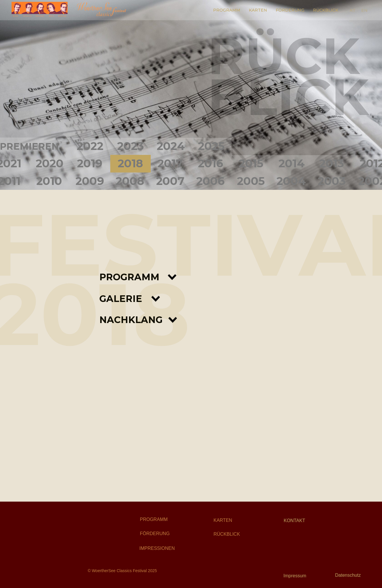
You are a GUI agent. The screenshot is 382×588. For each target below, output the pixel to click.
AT (353, 10)
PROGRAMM (227, 10)
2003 (332, 181)
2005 (251, 181)
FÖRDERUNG (290, 10)
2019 (90, 163)
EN (364, 10)
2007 (170, 181)
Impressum (295, 576)
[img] (62, 526)
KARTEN (258, 10)
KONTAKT (295, 521)
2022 (90, 146)
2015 (251, 163)
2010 (49, 181)
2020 (50, 163)
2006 (210, 181)
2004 (291, 181)
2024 (171, 146)
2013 (332, 163)
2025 (211, 146)
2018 (130, 163)
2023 (131, 146)
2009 (90, 181)
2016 (211, 163)
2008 (130, 181)
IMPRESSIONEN (157, 548)
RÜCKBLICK (326, 10)
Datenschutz (348, 575)
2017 (170, 163)
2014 (292, 163)
